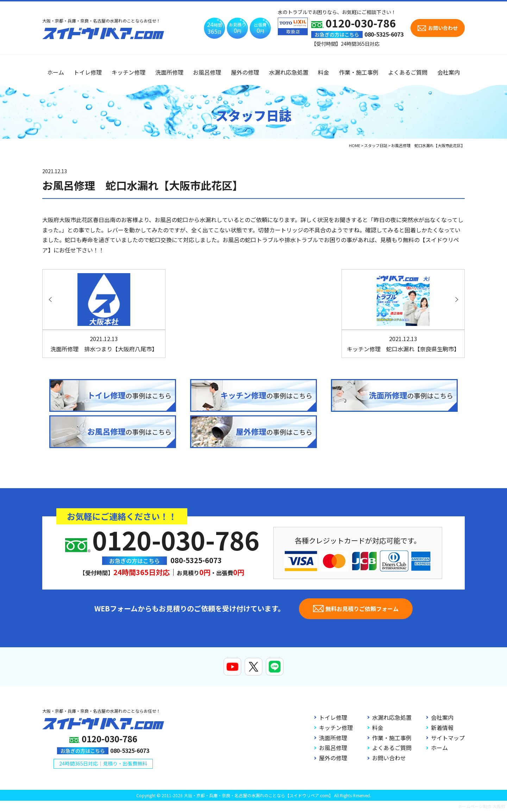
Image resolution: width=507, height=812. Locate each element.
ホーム (56, 72)
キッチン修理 (129, 72)
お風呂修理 (207, 72)
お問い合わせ (389, 758)
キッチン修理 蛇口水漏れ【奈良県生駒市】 (403, 344)
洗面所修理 (169, 72)
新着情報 (442, 728)
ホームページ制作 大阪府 (481, 806)
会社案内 (449, 72)
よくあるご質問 (408, 72)
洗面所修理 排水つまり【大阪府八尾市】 (104, 344)
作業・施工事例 (359, 72)
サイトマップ (448, 738)
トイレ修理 (88, 72)
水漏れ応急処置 (289, 72)
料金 (324, 72)
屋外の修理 (245, 72)
